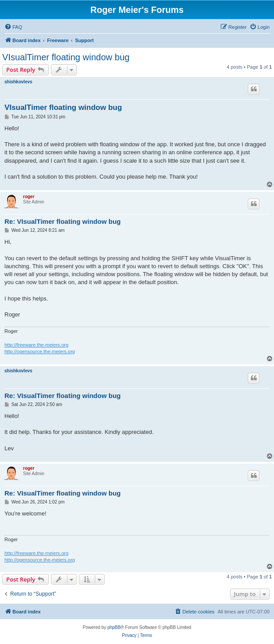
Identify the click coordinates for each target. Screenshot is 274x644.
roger (29, 197)
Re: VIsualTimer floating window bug (63, 221)
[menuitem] (13, 27)
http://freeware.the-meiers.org (36, 345)
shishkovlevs (18, 82)
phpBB (114, 627)
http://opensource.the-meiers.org (40, 351)
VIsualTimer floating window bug (66, 57)
